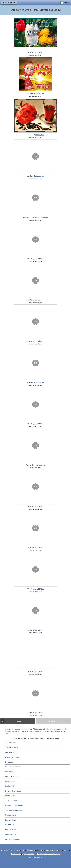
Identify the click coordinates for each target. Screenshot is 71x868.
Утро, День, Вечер (11, 748)
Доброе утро (39, 94)
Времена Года (10, 781)
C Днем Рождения (12, 757)
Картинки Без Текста (13, 791)
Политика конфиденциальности (23, 854)
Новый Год (9, 772)
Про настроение (39, 465)
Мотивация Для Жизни (14, 805)
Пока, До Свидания (12, 839)
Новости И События (12, 830)
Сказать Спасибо (11, 801)
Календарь (9, 762)
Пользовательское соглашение (49, 854)
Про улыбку (39, 52)
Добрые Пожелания (12, 767)
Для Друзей (9, 786)
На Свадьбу (9, 825)
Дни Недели (9, 752)
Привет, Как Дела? (12, 777)
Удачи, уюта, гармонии (39, 217)
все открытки (9, 3)
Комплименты (10, 815)
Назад (18, 721)
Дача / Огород (10, 834)
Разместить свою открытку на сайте (55, 850)
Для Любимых (10, 796)
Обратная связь (33, 850)
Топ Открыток (10, 743)
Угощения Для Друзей (13, 810)
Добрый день (39, 259)
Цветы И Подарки (12, 820)
